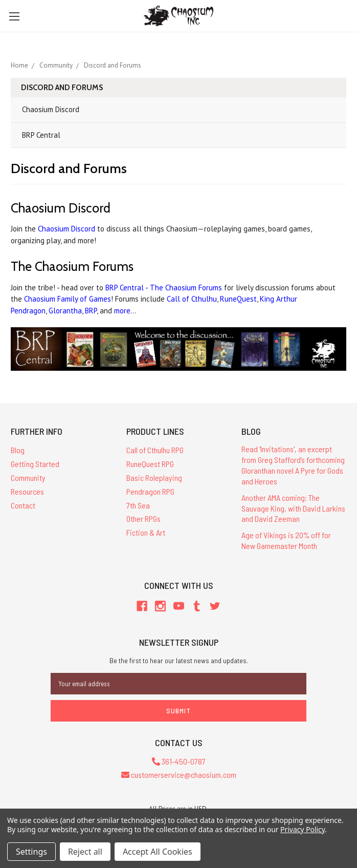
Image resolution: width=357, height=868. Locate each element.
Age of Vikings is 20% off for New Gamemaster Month (286, 540)
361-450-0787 (179, 761)
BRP (91, 311)
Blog (18, 450)
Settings (31, 852)
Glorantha (65, 311)
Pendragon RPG (150, 491)
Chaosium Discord (51, 109)
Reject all (85, 852)
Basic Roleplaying (154, 478)
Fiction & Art (146, 532)
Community (28, 478)
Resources (27, 491)
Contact (23, 505)
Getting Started (35, 464)
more (122, 311)
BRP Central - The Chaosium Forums (164, 288)
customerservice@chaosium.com (179, 775)
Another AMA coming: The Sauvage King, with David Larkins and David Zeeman (293, 508)
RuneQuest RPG (150, 464)
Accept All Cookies (158, 852)
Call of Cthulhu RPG (155, 450)
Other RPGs (143, 518)
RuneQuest (238, 299)
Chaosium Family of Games (68, 299)
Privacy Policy (303, 829)
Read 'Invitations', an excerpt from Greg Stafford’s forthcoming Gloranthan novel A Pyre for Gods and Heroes (293, 465)
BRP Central (41, 135)
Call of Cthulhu (192, 299)
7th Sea (138, 505)
